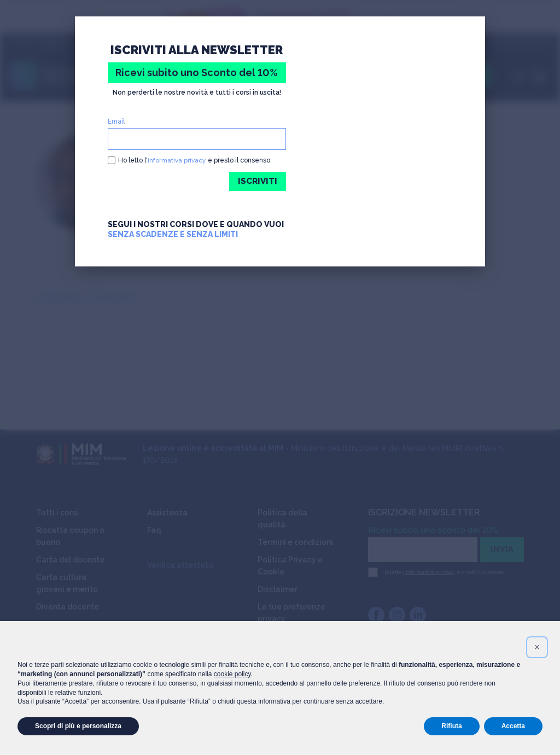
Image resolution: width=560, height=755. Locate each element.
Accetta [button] (513, 726)
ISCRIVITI (257, 181)
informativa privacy (177, 160)
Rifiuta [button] (451, 726)
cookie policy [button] (232, 674)
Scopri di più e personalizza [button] (78, 726)
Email (116, 121)
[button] (537, 647)
